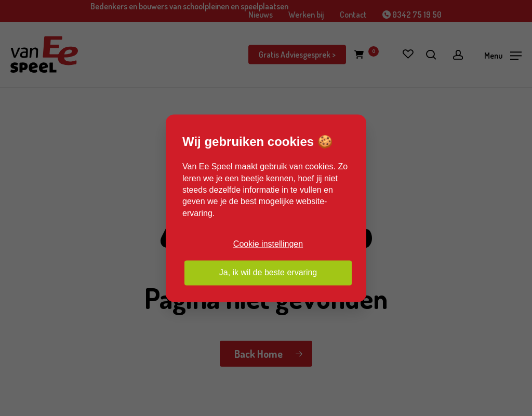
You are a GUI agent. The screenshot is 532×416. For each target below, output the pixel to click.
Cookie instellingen (268, 244)
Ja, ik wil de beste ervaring (268, 272)
